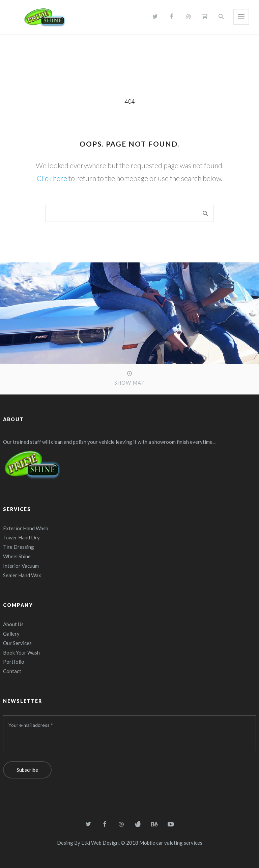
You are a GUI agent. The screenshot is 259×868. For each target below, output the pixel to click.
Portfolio (14, 662)
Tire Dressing (19, 547)
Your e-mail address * (31, 725)
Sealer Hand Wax (22, 575)
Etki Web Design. (100, 843)
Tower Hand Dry (21, 537)
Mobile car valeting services (171, 843)
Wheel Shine (17, 556)
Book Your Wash (21, 653)
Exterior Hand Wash (26, 528)
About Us (13, 624)
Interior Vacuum (21, 566)
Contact (12, 671)
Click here (52, 178)
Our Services (17, 643)
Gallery (11, 634)
